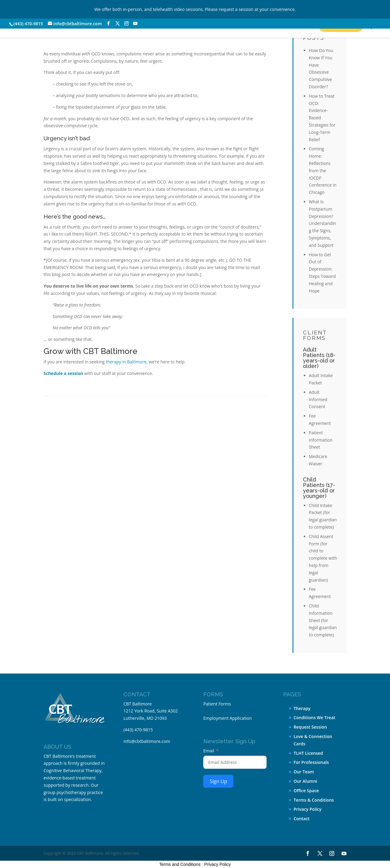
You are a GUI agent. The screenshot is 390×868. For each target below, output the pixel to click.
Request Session (310, 727)
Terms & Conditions (314, 800)
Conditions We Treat (110, 25)
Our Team (304, 772)
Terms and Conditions (180, 864)
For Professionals (311, 762)
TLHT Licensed (308, 753)
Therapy (302, 708)
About (171, 25)
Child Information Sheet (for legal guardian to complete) (323, 620)
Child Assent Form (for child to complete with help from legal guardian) (323, 558)
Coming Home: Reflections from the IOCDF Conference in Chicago (323, 170)
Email (209, 751)
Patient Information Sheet (321, 440)
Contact (215, 25)
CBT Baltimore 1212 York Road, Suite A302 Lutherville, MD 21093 (151, 711)
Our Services (41, 25)
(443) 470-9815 (28, 24)
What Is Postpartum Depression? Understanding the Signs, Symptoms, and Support (323, 223)
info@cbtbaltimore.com (147, 741)
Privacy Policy (307, 809)
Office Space (306, 791)
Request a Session (274, 25)
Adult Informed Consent (318, 399)
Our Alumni (305, 781)
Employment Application (227, 718)
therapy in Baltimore (126, 362)
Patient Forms (217, 704)
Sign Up (218, 781)
